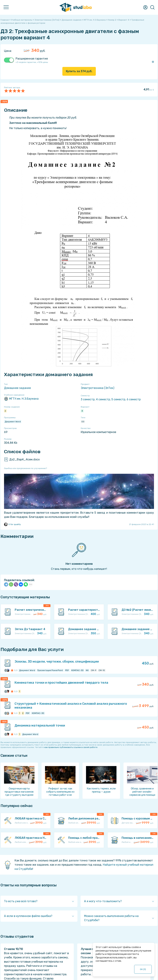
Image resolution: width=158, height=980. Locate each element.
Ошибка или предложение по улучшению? (25, 468)
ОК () (143, 969)
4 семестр (103, 399)
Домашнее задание (17, 388)
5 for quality (12, 524)
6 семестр (134, 399)
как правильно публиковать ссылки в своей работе (71, 747)
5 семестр (118, 399)
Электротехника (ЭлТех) (97, 388)
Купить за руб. (79, 71)
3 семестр (88, 399)
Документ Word (13, 422)
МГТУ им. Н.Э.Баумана (21, 399)
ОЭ (83, 422)
